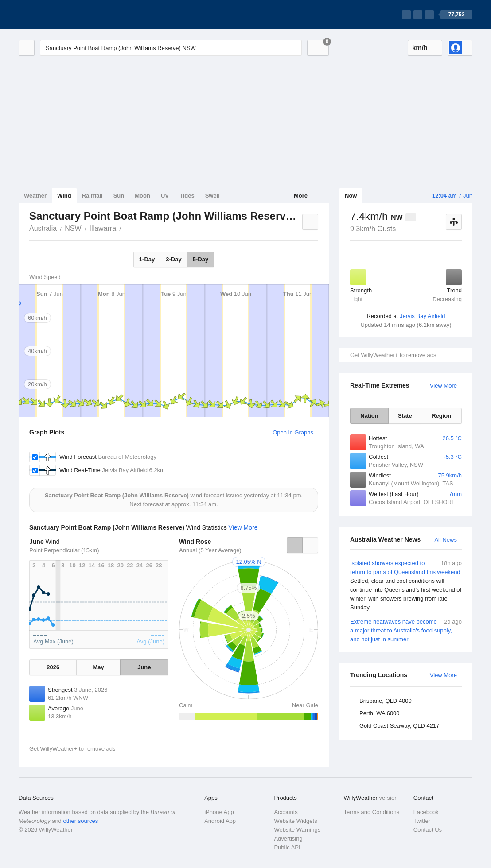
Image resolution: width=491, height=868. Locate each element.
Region (441, 416)
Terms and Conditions (372, 812)
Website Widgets (295, 821)
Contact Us (428, 830)
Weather (35, 196)
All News (446, 540)
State (405, 416)
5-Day (201, 259)
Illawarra (103, 228)
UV (165, 196)
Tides (187, 196)
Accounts (286, 812)
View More (443, 386)
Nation (369, 416)
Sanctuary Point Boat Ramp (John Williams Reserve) (126, 228)
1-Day (147, 259)
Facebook (426, 812)
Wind (64, 196)
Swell (212, 196)
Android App (220, 821)
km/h (420, 48)
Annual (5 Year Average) (210, 550)
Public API (287, 847)
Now (351, 196)
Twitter (422, 821)
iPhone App (219, 812)
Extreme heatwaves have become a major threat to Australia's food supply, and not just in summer (406, 630)
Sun (119, 196)
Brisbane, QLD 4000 (386, 701)
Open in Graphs (293, 432)
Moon (142, 196)
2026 (53, 667)
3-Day (173, 259)
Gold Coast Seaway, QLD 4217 (399, 726)
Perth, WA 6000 (380, 713)
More (301, 196)
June (144, 667)
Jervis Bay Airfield (423, 316)
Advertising (288, 839)
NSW (73, 228)
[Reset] (278, 48)
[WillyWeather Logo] (60, 15)
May (98, 667)
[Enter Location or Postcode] (171, 48)
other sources (80, 821)
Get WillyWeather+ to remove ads (393, 355)
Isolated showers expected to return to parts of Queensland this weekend (406, 585)
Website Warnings (297, 830)
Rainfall (92, 196)
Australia (43, 228)
